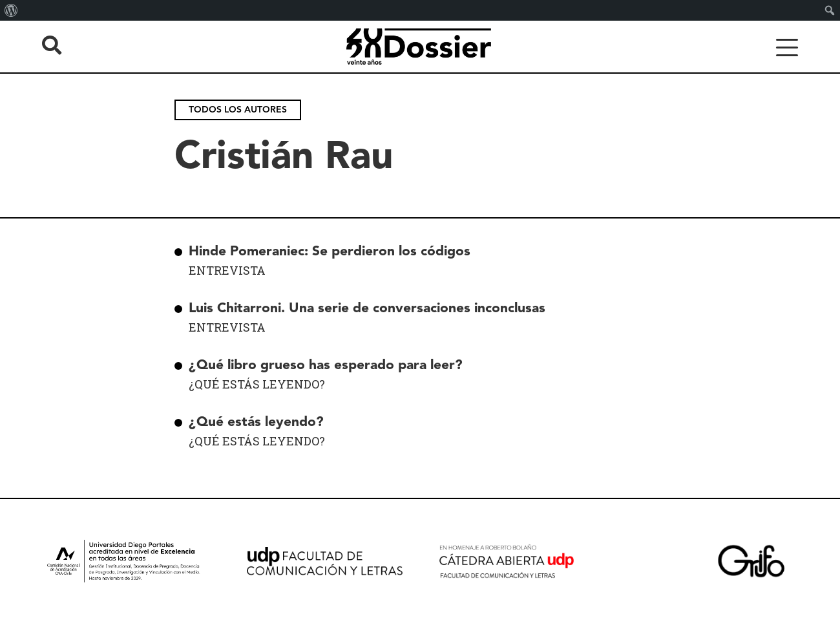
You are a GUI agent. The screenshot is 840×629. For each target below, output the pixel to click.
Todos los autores (238, 110)
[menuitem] (11, 10)
